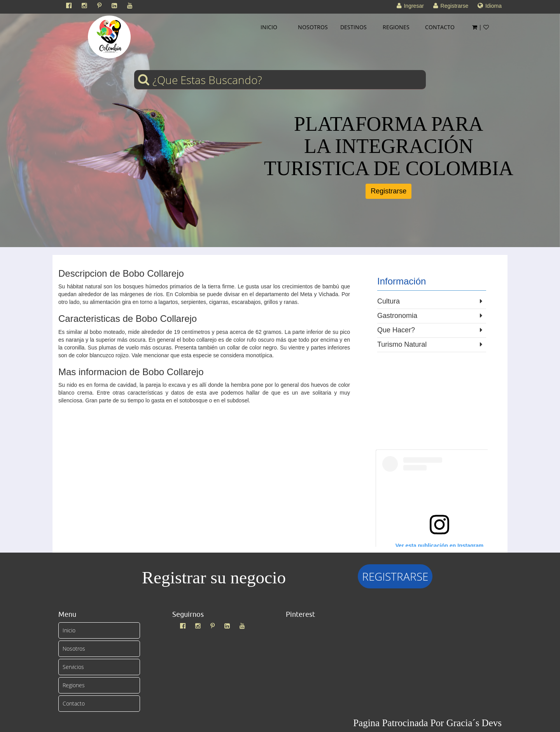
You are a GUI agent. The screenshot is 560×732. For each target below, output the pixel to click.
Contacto (74, 703)
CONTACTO (440, 27)
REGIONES (396, 27)
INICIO (269, 27)
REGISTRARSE (395, 576)
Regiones (74, 685)
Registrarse (388, 191)
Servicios (73, 667)
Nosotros (74, 649)
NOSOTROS (313, 27)
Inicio (69, 630)
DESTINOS (353, 27)
